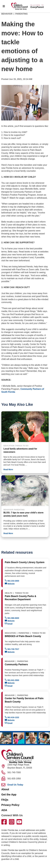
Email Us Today (15, 785)
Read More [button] (8, 469)
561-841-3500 (12, 680)
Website (10, 584)
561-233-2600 (12, 581)
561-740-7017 (12, 649)
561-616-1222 (12, 717)
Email (9, 624)
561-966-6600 (12, 618)
